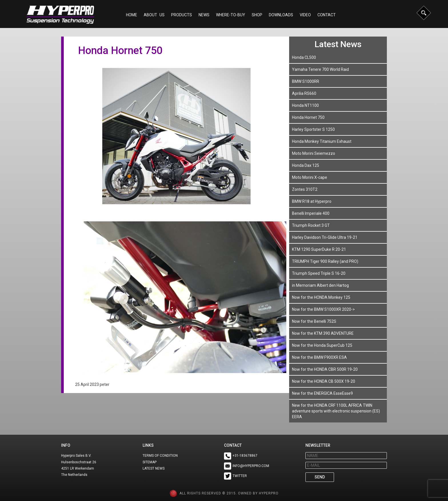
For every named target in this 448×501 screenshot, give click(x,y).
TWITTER (240, 476)
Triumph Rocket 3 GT (311, 225)
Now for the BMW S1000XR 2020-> (323, 309)
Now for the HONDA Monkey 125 (321, 297)
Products (182, 15)
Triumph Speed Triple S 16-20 (319, 273)
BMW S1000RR (306, 81)
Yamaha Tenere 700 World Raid (320, 69)
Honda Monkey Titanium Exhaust (322, 141)
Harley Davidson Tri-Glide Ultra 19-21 (325, 237)
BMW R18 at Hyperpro (312, 201)
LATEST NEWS (154, 468)
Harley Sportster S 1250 (313, 129)
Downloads (281, 15)
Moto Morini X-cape (310, 177)
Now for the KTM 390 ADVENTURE (323, 333)
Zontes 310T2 (305, 189)
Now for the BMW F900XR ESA (319, 357)
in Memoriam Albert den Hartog (320, 285)
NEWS (204, 15)
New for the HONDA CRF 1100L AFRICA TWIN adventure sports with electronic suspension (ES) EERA (336, 411)
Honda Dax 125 (306, 165)
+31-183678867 (245, 456)
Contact (327, 15)
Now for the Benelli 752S (314, 321)
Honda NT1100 (305, 105)
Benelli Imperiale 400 (311, 213)
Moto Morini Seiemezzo (314, 153)
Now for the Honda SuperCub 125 (322, 345)
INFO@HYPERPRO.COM (251, 466)
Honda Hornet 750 (308, 117)
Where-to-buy (231, 15)
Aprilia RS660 (304, 93)
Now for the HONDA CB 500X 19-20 (324, 381)
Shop (257, 15)
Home (132, 15)
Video (305, 15)
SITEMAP (150, 462)
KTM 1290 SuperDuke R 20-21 (319, 249)
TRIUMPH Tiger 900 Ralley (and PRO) (325, 261)
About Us (154, 15)
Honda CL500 (304, 57)
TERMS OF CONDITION (160, 456)
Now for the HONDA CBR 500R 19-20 (325, 369)
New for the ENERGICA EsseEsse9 (322, 393)
